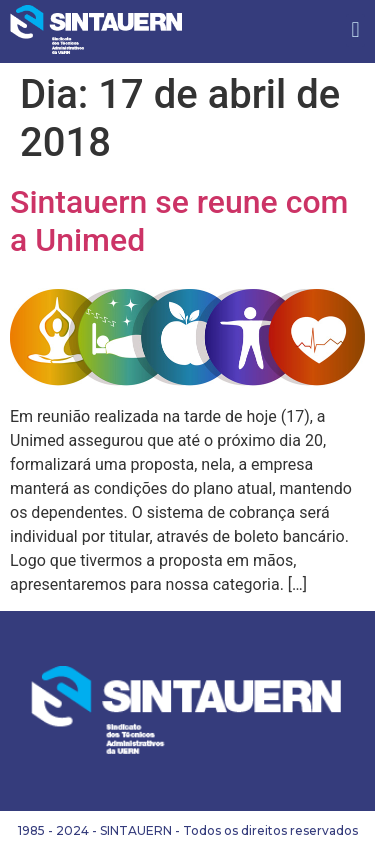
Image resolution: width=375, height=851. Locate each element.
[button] (355, 30)
